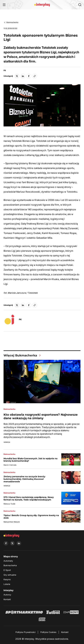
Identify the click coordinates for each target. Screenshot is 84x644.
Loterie (7, 584)
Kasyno (7, 579)
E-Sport (7, 570)
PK (5, 70)
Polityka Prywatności (25, 632)
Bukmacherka (12, 22)
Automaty (8, 561)
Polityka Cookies (48, 632)
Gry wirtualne (10, 575)
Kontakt (7, 599)
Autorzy (7, 595)
